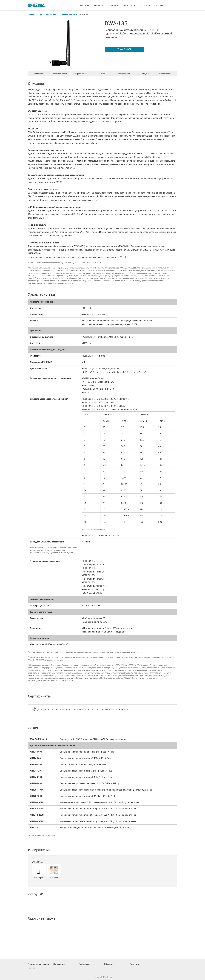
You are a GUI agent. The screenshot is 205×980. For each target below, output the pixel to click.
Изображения (124, 74)
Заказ (102, 74)
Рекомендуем (124, 49)
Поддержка (129, 5)
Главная (32, 14)
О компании (113, 5)
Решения (85, 5)
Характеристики (60, 74)
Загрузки (145, 74)
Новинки (31, 968)
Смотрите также (166, 74)
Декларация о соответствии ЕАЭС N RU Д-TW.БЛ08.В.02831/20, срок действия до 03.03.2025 (83, 710)
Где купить (144, 5)
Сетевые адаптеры (69, 14)
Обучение (158, 5)
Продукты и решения (48, 14)
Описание (39, 74)
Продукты (98, 5)
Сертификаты (81, 74)
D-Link (109, 977)
